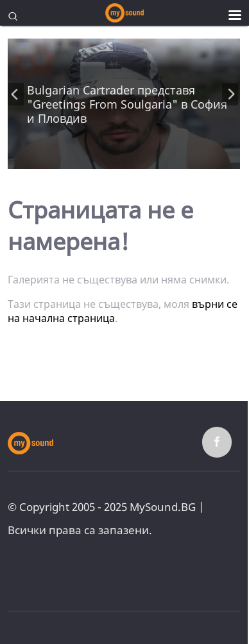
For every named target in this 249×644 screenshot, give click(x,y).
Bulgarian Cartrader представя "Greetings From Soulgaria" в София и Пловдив (127, 104)
